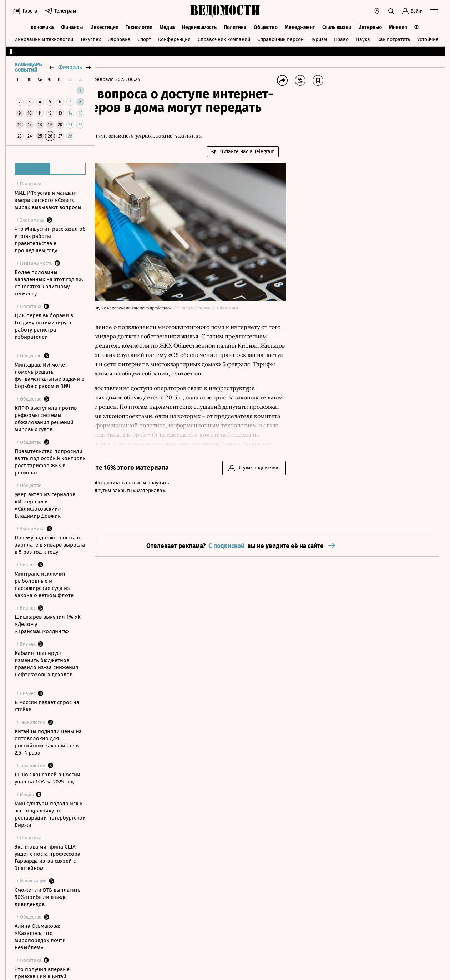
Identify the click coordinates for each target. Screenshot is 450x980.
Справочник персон (280, 37)
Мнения (398, 24)
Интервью (370, 24)
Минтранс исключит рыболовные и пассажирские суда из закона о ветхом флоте (44, 584)
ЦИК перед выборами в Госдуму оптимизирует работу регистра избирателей (44, 326)
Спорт (144, 37)
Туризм (319, 37)
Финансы (72, 24)
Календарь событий (28, 68)
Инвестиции (104, 24)
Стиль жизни (337, 24)
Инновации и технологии (44, 37)
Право (341, 37)
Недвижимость (199, 24)
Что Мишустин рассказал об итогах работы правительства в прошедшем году (50, 240)
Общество (266, 24)
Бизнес (136, 79)
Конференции (174, 37)
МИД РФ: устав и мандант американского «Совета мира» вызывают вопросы (48, 200)
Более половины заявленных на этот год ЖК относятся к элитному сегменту (49, 283)
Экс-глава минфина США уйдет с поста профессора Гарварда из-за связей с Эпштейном (47, 857)
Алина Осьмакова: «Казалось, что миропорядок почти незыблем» (40, 937)
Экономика (41, 24)
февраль (70, 67)
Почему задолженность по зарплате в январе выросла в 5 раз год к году (50, 545)
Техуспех (91, 37)
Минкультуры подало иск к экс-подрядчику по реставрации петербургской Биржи (50, 814)
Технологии (139, 24)
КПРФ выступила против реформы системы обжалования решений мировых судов (46, 419)
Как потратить (394, 37)
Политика (235, 24)
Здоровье (119, 37)
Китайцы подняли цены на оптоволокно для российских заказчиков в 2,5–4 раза (48, 742)
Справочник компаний (224, 37)
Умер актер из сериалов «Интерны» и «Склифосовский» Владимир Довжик (45, 505)
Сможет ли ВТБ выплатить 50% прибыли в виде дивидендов (48, 897)
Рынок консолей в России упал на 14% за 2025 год (47, 778)
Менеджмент (300, 24)
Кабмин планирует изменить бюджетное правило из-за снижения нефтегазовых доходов (46, 664)
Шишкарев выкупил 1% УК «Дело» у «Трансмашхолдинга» (48, 624)
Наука (363, 37)
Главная (112, 79)
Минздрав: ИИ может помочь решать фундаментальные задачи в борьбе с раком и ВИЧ (49, 375)
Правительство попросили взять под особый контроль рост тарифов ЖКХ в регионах (50, 462)
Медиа (167, 24)
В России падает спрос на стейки (47, 706)
